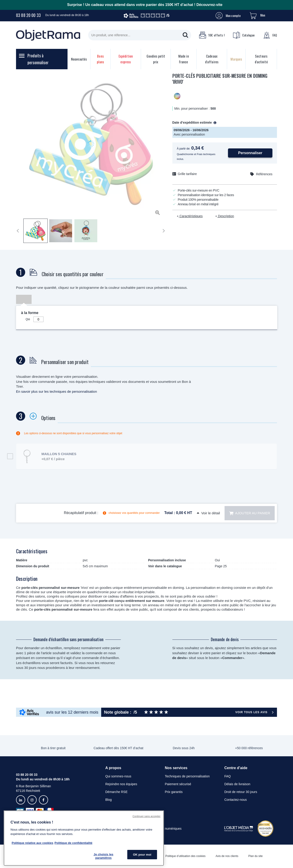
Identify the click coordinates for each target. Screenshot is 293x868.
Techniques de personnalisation (187, 776)
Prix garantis (174, 792)
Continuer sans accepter (146, 816)
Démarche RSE (116, 792)
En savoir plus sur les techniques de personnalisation (57, 391)
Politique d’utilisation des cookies (185, 856)
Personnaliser (250, 153)
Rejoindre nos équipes (121, 784)
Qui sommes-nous (118, 776)
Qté (28, 319)
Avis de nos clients (227, 856)
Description (225, 216)
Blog (109, 800)
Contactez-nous (236, 800)
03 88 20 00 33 (28, 15)
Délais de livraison (237, 784)
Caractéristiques (191, 216)
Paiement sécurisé (178, 784)
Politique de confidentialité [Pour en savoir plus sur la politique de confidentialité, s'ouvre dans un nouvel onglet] (73, 843)
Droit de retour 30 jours (241, 792)
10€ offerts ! (212, 35)
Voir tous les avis (251, 712)
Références (264, 174)
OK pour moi (142, 855)
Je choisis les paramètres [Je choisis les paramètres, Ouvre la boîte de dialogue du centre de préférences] (103, 856)
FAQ (270, 35)
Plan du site (256, 856)
